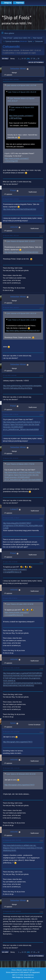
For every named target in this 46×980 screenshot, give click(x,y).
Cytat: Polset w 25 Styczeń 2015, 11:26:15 (21, 241)
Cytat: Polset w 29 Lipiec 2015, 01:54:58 (20, 604)
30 (38, 59)
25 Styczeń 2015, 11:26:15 (11, 199)
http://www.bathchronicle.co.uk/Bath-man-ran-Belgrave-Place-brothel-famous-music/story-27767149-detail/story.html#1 (23, 848)
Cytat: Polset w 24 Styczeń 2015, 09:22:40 (22, 92)
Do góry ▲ (31, 970)
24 (22, 59)
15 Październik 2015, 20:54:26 (12, 911)
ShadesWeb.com (29, 977)
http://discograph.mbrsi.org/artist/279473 (18, 742)
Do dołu (5, 59)
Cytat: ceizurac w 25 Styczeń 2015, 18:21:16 (21, 313)
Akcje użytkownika (36, 62)
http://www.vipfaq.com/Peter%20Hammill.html (20, 209)
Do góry (5, 952)
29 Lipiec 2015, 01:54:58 (10, 562)
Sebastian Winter (18, 69)
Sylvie (30, 41)
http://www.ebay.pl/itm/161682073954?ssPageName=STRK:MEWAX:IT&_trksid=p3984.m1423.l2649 (23, 526)
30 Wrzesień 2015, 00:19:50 (11, 732)
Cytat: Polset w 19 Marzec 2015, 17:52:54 (20, 464)
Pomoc (14, 970)
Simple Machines (29, 975)
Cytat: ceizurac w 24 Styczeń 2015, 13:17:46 (21, 86)
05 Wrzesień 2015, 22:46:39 (11, 668)
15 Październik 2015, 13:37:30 (12, 840)
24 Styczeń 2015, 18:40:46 (11, 80)
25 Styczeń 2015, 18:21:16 (11, 236)
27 (32, 59)
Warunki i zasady (22, 970)
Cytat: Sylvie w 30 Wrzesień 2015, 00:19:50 (21, 774)
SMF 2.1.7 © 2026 (18, 975)
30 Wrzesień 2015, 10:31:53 (11, 768)
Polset (13, 190)
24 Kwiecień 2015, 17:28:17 (11, 518)
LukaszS (14, 509)
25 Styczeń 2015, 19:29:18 (11, 308)
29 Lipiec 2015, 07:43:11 (10, 598)
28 (34, 59)
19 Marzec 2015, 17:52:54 (10, 414)
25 (25, 59)
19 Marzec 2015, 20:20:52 (10, 458)
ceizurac (14, 227)
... (21, 59)
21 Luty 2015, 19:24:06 (10, 375)
